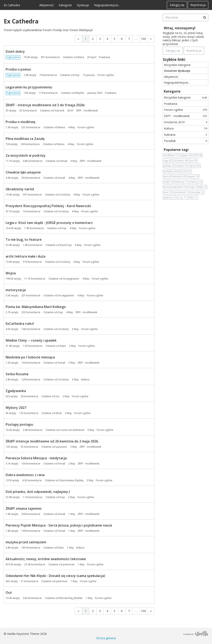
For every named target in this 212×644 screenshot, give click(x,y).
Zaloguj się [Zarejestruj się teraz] (173, 51)
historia (182, 182)
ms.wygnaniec (71, 279)
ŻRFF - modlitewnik (185, 116)
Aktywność (47, 5)
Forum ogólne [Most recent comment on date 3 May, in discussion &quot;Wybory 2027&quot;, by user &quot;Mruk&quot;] (82, 413)
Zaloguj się (177, 5)
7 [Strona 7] (129, 39)
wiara (182, 166)
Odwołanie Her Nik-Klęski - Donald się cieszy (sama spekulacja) (55, 576)
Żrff (198, 155)
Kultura (185, 128)
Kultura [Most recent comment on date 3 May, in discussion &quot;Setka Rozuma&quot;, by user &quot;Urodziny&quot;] (85, 379)
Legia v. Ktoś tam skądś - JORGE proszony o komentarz (49, 223)
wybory (170, 198)
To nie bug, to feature (24, 240)
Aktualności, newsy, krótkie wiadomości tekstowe (46, 559)
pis (194, 161)
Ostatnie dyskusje (177, 71)
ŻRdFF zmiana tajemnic (24, 508)
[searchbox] (185, 17)
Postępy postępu (19, 424)
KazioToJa (66, 245)
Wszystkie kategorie (177, 65)
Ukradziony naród (20, 189)
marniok (59, 111)
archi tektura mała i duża (25, 256)
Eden (63, 346)
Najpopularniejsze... (107, 5)
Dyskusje (83, 5)
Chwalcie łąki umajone (23, 172)
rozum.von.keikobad (72, 430)
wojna (193, 176)
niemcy (196, 182)
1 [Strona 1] (86, 39)
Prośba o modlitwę (20, 122)
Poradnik (185, 141)
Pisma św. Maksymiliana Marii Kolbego (36, 307)
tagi (167, 161)
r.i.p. (183, 198)
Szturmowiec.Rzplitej (71, 480)
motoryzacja (16, 290)
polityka (170, 171)
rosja (193, 187)
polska (169, 166)
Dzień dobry (15, 51)
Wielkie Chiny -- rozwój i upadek (31, 340)
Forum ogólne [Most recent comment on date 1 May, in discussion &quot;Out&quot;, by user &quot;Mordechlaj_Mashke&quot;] (103, 598)
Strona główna (106, 638)
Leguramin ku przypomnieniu (29, 87)
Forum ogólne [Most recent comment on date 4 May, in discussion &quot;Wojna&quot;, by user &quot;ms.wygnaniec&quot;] (100, 279)
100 (143, 39)
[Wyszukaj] (205, 17)
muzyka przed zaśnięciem (26, 542)
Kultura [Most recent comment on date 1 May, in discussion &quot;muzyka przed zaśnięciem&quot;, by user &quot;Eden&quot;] (80, 548)
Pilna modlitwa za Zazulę (25, 139)
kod (168, 192)
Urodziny (65, 195)
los (58, 396)
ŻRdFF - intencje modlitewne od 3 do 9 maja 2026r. (46, 105)
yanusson (61, 447)
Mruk (59, 413)
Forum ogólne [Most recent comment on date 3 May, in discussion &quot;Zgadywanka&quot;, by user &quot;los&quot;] (80, 396)
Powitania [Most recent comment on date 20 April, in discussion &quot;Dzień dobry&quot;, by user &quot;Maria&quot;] (104, 57)
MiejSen (80, 93)
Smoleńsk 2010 (185, 122)
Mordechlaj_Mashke (71, 598)
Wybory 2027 (16, 408)
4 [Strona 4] (107, 39)
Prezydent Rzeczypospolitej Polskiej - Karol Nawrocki (48, 206)
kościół (185, 171)
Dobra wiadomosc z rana (25, 475)
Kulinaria (185, 135)
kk (203, 187)
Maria (81, 57)
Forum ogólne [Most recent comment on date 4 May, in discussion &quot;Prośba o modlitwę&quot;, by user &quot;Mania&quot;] (86, 127)
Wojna (11, 273)
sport (195, 166)
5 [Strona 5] (114, 39)
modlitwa (172, 155)
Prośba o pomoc (18, 69)
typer (187, 155)
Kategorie (65, 5)
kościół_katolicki (175, 187)
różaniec (181, 161)
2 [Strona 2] (93, 39)
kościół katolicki (175, 176)
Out (9, 593)
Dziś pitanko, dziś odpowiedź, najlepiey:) (38, 492)
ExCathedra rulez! (20, 324)
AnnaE (64, 161)
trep (77, 75)
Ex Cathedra (12, 5)
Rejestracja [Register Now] (194, 51)
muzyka (198, 192)
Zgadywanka (16, 391)
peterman (69, 564)
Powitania (171, 104)
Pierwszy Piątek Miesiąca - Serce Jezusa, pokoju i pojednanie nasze (59, 525)
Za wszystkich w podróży (26, 155)
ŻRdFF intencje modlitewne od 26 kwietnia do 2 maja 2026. (52, 441)
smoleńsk (181, 192)
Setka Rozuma (17, 374)
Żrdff (168, 182)
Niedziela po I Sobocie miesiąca (30, 357)
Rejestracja (198, 5)
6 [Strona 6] (122, 39)
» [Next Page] (151, 39)
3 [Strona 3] (100, 39)
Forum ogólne (185, 110)
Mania (61, 127)
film (193, 198)
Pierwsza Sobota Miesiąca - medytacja (36, 458)
